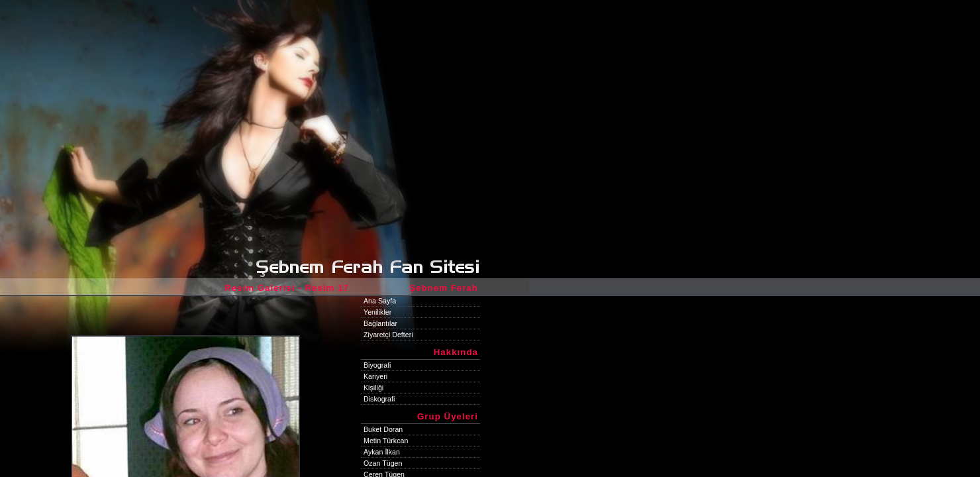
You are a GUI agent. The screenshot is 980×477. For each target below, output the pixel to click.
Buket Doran (383, 429)
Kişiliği (373, 388)
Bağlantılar (380, 323)
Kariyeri (375, 376)
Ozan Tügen (383, 463)
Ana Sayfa (380, 301)
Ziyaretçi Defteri (388, 335)
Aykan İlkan (382, 452)
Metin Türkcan (386, 441)
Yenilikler (377, 312)
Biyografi (377, 365)
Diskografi (379, 399)
